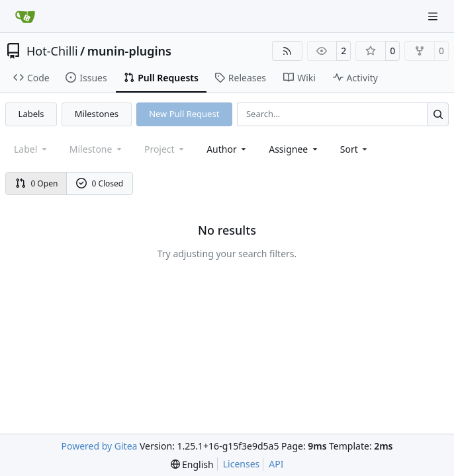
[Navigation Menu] (434, 16)
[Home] (25, 17)
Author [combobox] (227, 149)
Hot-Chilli (52, 51)
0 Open (37, 183)
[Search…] (438, 114)
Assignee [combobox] (294, 149)
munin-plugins (129, 51)
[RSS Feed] (287, 51)
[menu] (355, 149)
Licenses (242, 464)
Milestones (97, 114)
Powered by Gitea (100, 446)
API (276, 464)
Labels (31, 114)
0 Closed (100, 183)
